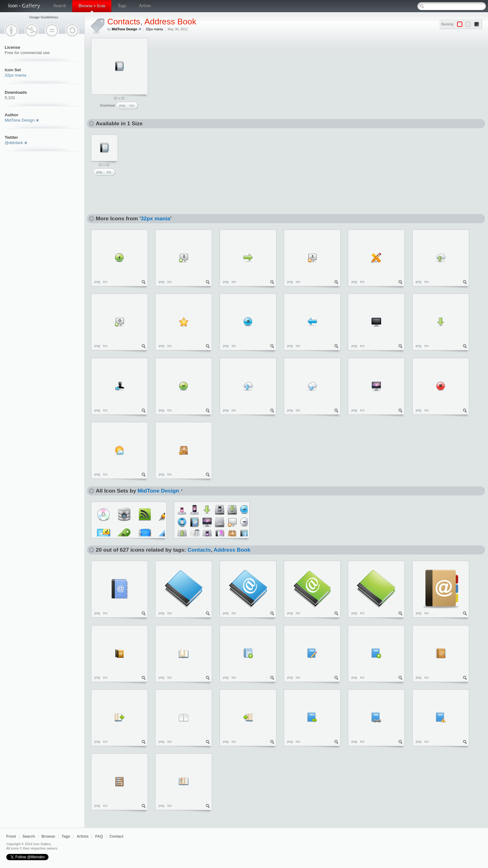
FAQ (99, 836)
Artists (145, 6)
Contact (117, 836)
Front (11, 836)
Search (60, 6)
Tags (122, 6)
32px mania (15, 75)
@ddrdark (14, 143)
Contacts (124, 22)
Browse (48, 836)
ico (132, 105)
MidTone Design (20, 120)
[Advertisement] (201, 77)
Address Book (170, 22)
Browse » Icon (92, 6)
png (122, 105)
